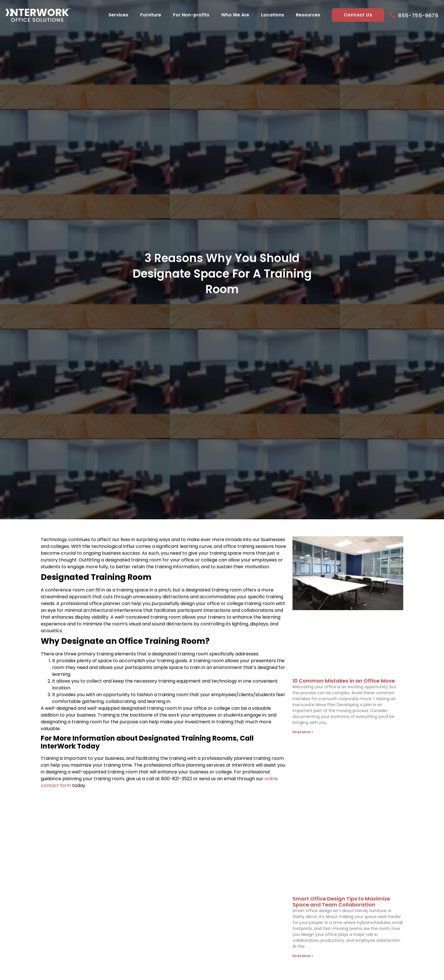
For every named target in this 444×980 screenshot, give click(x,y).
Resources (308, 15)
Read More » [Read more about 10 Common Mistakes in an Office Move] (303, 732)
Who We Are (235, 15)
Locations (272, 15)
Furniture (150, 15)
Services (118, 15)
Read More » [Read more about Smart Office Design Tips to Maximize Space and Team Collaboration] (303, 956)
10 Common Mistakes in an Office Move (344, 681)
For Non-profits (191, 15)
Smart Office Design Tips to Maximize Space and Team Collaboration (341, 902)
